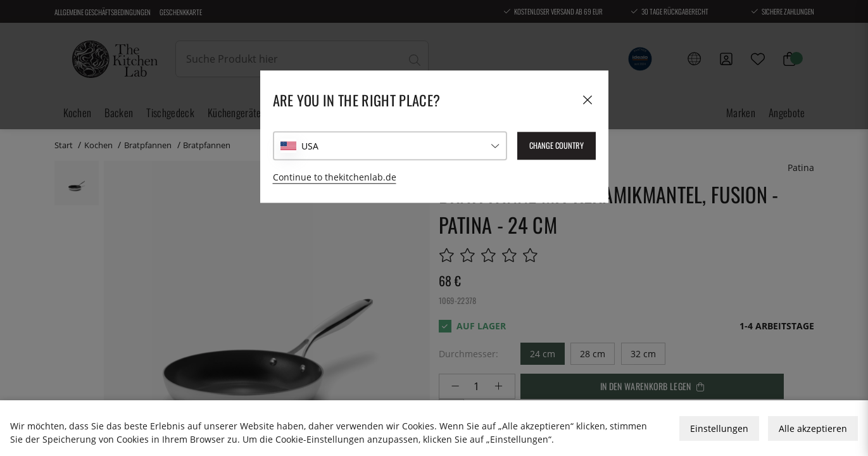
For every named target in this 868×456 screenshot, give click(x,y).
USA (310, 146)
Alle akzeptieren (813, 428)
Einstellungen (719, 428)
